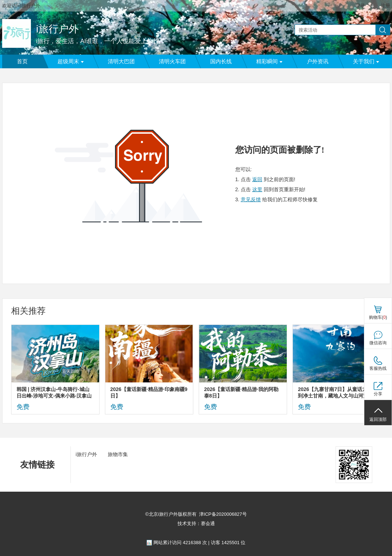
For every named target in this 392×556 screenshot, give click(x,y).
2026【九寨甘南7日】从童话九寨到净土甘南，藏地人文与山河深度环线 (336, 393)
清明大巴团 (121, 61)
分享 (378, 394)
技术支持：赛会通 (196, 523)
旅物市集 (118, 454)
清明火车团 (172, 61)
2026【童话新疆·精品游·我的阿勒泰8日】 (241, 392)
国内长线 (221, 61)
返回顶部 (378, 419)
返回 (257, 179)
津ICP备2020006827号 (223, 514)
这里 (257, 189)
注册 (386, 6)
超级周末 (71, 61)
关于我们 (366, 61)
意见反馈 (251, 199)
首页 (22, 61)
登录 (360, 6)
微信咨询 (378, 343)
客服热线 (378, 368)
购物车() (378, 317)
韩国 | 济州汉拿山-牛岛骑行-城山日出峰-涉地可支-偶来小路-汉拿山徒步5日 (54, 393)
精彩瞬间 (269, 61)
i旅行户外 (57, 29)
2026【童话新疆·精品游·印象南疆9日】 (149, 392)
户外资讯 (318, 61)
